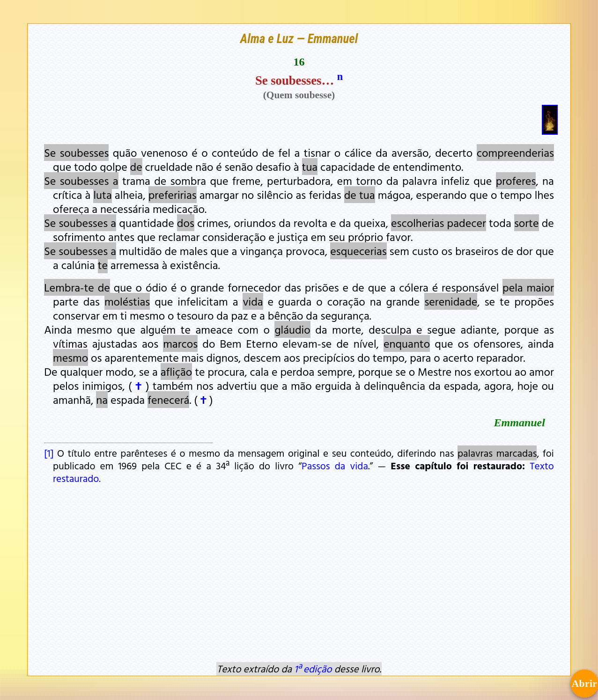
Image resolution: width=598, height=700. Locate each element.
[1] (49, 453)
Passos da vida (335, 466)
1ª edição (313, 669)
